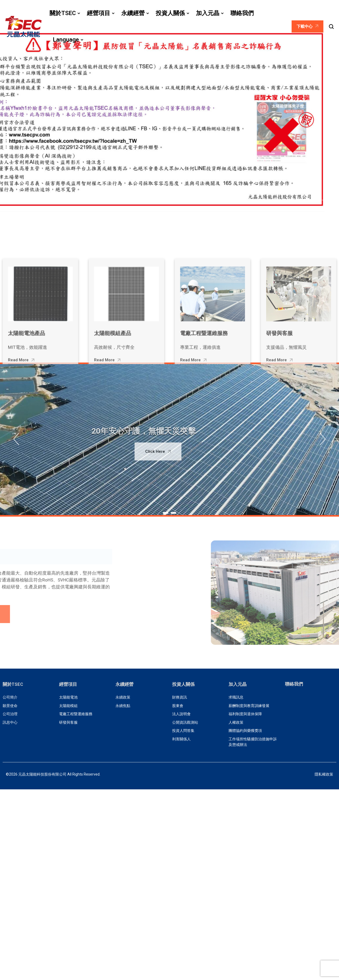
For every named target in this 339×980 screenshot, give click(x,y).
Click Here (128, 451)
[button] (311, 200)
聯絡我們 (294, 684)
